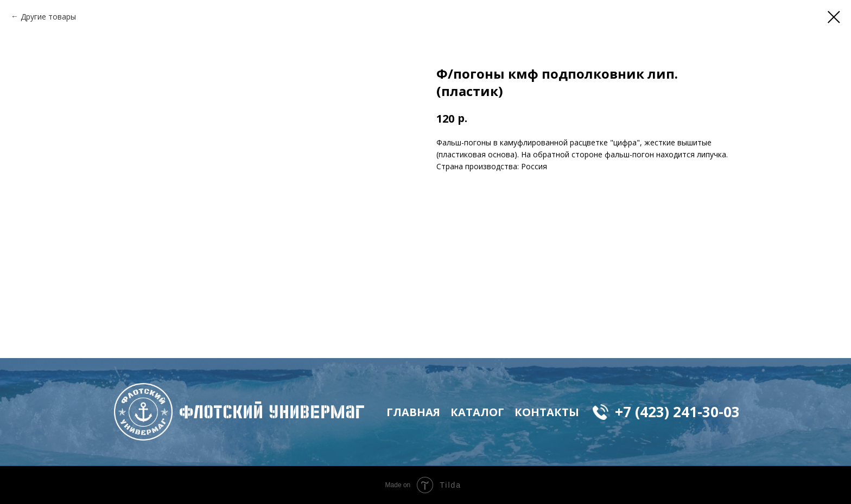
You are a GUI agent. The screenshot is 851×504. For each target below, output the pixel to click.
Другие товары (48, 17)
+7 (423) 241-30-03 (677, 412)
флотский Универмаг (272, 412)
